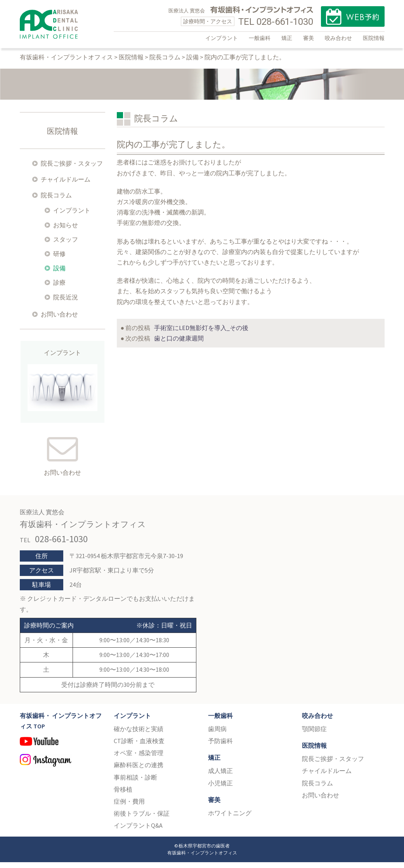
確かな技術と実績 (139, 735)
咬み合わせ (338, 38)
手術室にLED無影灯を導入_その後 (201, 334)
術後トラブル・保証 (142, 819)
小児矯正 (220, 789)
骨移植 (123, 795)
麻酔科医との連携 (139, 771)
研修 (59, 259)
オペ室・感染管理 (139, 759)
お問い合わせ (59, 320)
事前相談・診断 (135, 783)
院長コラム (56, 201)
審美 (309, 38)
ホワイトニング (230, 819)
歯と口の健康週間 (179, 344)
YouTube (61, 750)
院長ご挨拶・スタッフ (72, 169)
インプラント (222, 38)
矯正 (287, 38)
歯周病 (217, 735)
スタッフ (66, 245)
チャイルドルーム (66, 185)
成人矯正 (220, 776)
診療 (59, 288)
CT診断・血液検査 (139, 747)
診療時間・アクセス (208, 21)
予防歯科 (220, 747)
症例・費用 (129, 807)
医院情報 (374, 38)
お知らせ (66, 231)
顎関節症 (314, 735)
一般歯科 (260, 38)
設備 (59, 274)
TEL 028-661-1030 (276, 22)
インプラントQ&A (138, 831)
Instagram (61, 768)
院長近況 (66, 303)
